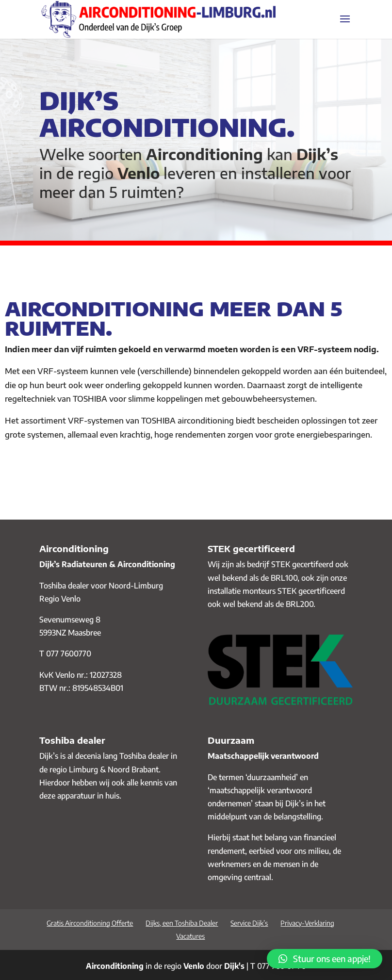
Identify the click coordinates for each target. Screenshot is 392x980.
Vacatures (190, 936)
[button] (325, 959)
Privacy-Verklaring (307, 923)
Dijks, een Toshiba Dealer (182, 923)
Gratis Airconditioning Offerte (90, 923)
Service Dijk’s (249, 923)
